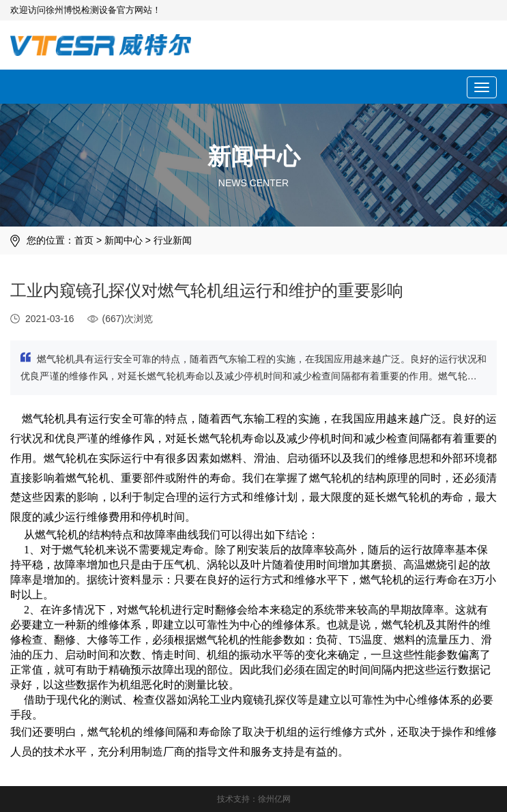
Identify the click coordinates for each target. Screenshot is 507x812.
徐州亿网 (274, 799)
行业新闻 (173, 240)
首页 (84, 240)
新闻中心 (124, 240)
